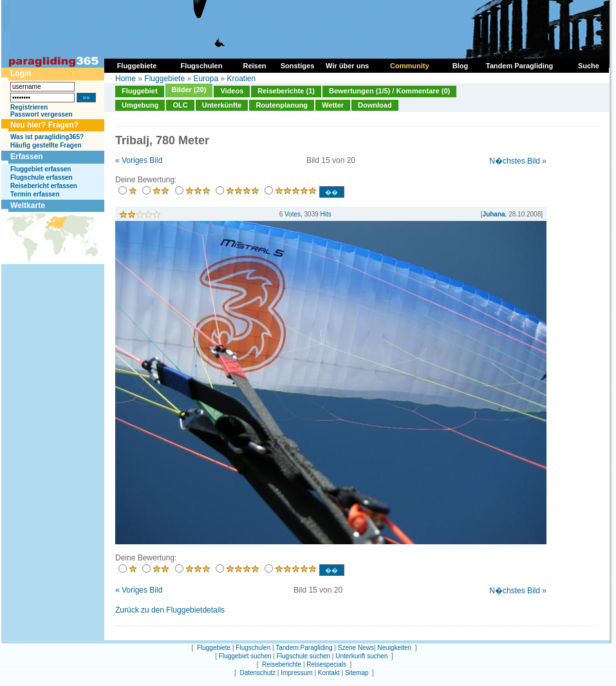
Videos (232, 91)
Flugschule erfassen (42, 177)
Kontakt (329, 673)
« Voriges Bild (139, 160)
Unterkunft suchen (361, 656)
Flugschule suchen (303, 656)
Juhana (494, 214)
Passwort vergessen (42, 114)
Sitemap (357, 673)
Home (126, 79)
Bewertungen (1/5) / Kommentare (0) (389, 91)
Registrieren (29, 107)
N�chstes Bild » (518, 161)
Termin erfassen (35, 194)
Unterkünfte (222, 105)
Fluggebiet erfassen (41, 169)
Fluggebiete (164, 79)
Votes (293, 214)
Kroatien (241, 79)
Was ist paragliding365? (47, 137)
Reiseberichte (282, 664)
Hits (326, 214)
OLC (180, 105)
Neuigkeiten (394, 648)
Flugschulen (253, 648)
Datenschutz (257, 673)
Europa (206, 79)
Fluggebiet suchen (245, 656)
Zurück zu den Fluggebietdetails (170, 610)
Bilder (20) (189, 90)
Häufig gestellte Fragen (46, 145)
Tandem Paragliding (304, 648)
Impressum (296, 673)
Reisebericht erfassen (44, 186)
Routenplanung (282, 105)
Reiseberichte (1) (286, 91)
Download (375, 105)
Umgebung (140, 105)
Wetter (333, 105)
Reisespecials (326, 664)
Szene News (356, 648)
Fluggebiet (140, 91)
